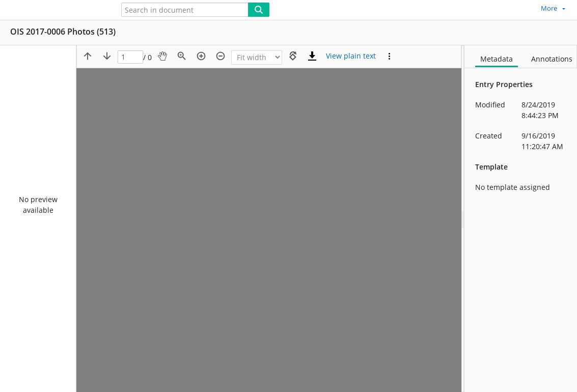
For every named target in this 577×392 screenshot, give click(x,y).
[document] (521, 219)
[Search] (259, 10)
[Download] (312, 56)
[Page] (130, 57)
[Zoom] (257, 57)
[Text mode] (351, 56)
